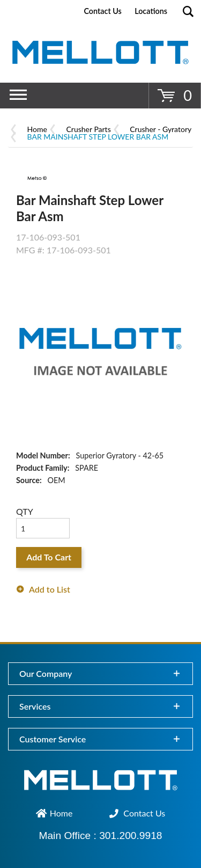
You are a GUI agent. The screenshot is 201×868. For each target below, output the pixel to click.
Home (37, 129)
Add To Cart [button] (49, 557)
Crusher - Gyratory (161, 129)
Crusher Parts (89, 129)
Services (35, 706)
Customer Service (53, 739)
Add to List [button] (50, 589)
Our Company (46, 673)
